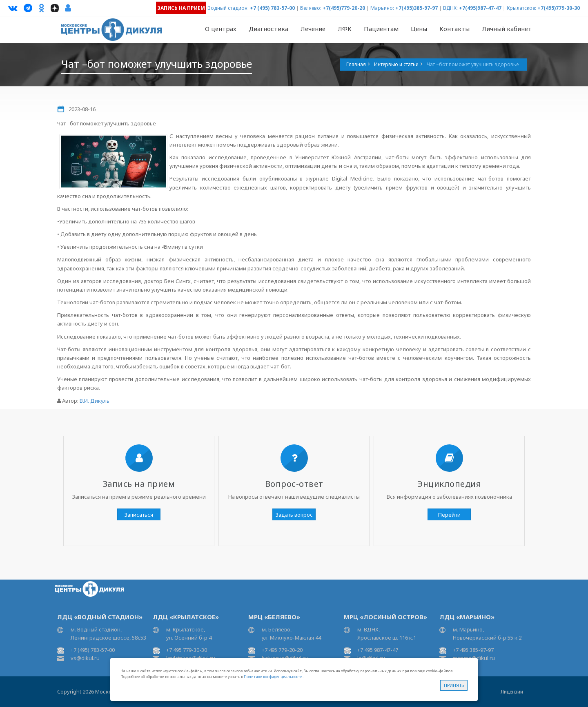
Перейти (449, 515)
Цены (419, 29)
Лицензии (512, 692)
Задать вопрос (294, 515)
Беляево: (311, 8)
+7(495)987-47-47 (480, 8)
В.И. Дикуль (95, 401)
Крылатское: (521, 8)
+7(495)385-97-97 (416, 8)
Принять (454, 685)
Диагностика (268, 29)
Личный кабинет (507, 29)
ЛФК (345, 29)
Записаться (139, 515)
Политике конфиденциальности (273, 677)
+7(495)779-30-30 (559, 8)
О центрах (221, 29)
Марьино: (382, 8)
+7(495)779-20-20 (344, 8)
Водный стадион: (228, 8)
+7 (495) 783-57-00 (272, 8)
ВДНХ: (450, 8)
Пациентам (381, 29)
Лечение (313, 29)
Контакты (454, 29)
